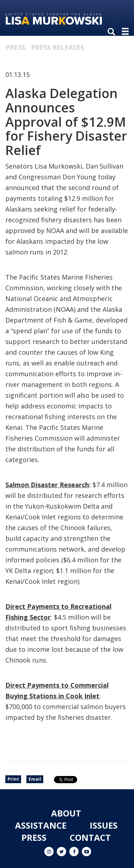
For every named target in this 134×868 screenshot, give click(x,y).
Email (35, 779)
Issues (104, 825)
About (66, 813)
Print (13, 779)
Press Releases (58, 47)
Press (15, 47)
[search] (113, 32)
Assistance (41, 825)
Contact (90, 837)
